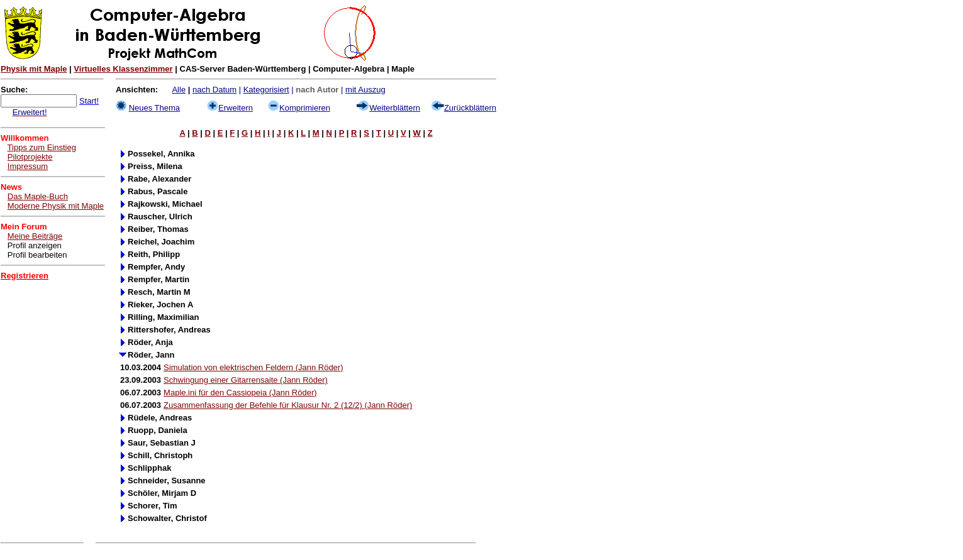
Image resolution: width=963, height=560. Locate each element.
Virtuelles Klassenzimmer (123, 69)
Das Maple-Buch (38, 196)
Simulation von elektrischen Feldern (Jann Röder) (253, 367)
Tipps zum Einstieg (42, 147)
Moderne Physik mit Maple (56, 206)
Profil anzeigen (35, 245)
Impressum (28, 166)
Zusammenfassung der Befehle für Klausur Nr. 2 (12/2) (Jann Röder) (288, 405)
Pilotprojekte (30, 157)
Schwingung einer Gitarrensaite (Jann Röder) (246, 380)
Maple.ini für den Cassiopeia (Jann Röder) (240, 393)
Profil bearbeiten (37, 255)
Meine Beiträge (35, 236)
